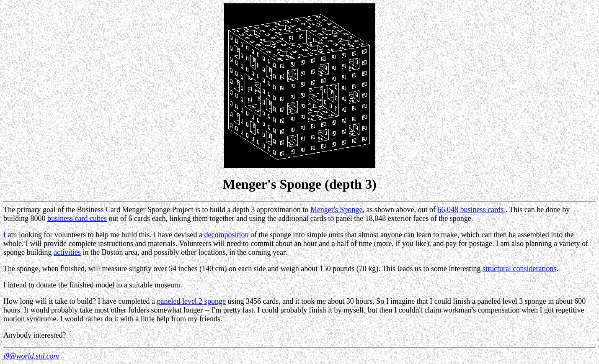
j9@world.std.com (31, 356)
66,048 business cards (472, 210)
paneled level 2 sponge (191, 301)
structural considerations (519, 269)
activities (67, 252)
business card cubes (77, 218)
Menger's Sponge (337, 210)
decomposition (226, 235)
